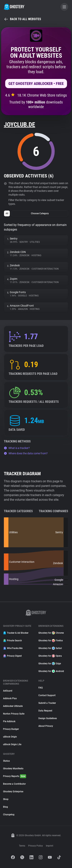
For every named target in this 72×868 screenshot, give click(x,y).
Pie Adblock (9, 721)
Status (6, 761)
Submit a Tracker (47, 703)
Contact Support (47, 695)
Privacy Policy (36, 846)
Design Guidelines (48, 718)
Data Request (45, 711)
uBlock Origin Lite (12, 744)
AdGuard (8, 691)
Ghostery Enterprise (13, 792)
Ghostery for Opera (50, 656)
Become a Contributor (14, 784)
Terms (22, 846)
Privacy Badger (11, 729)
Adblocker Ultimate (13, 706)
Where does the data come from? (26, 453)
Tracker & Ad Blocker (16, 633)
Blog (5, 807)
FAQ (41, 688)
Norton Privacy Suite (14, 714)
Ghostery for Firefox (51, 641)
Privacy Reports (15, 776)
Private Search (12, 641)
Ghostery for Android (51, 671)
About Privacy (46, 726)
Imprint (50, 846)
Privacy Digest (12, 656)
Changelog (9, 815)
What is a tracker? (17, 448)
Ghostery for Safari (50, 648)
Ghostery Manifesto (13, 769)
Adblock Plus (10, 698)
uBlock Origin (10, 737)
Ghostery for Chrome (51, 633)
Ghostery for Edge (50, 664)
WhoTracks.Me (13, 648)
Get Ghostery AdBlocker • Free (36, 84)
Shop (6, 799)
